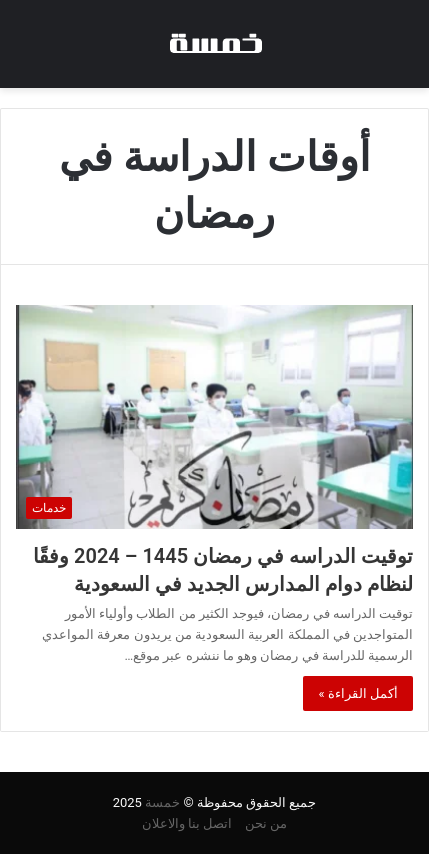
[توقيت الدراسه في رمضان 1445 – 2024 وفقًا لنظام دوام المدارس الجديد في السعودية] (214, 417)
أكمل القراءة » (358, 693)
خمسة (162, 802)
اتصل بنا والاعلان (187, 823)
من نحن (266, 823)
